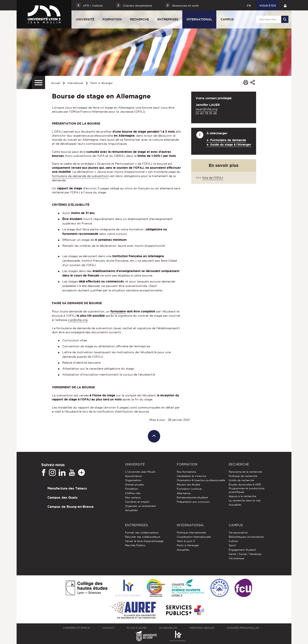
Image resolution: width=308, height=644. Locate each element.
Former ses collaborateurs (142, 533)
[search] (272, 19)
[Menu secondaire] (38, 82)
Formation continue (189, 489)
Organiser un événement (140, 506)
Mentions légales (202, 628)
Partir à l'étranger (102, 83)
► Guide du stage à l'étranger (229, 145)
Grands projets (134, 484)
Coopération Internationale (194, 537)
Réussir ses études (188, 484)
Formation (112, 19)
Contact (108, 628)
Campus (227, 19)
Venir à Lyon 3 (186, 541)
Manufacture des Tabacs (67, 488)
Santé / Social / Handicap (245, 554)
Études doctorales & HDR (245, 484)
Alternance (184, 493)
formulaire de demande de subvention (80, 176)
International (199, 19)
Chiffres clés (133, 493)
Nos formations (186, 472)
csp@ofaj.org (78, 320)
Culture (233, 541)
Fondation (132, 489)
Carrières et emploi (137, 502)
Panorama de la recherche (245, 472)
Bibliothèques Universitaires (246, 537)
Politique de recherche (243, 476)
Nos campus (133, 497)
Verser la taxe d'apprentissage (144, 541)
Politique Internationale (191, 533)
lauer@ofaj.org (207, 109)
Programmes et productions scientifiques (247, 490)
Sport (232, 545)
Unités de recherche (241, 480)
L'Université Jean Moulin (140, 472)
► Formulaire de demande (226, 140)
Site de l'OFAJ (213, 178)
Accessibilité (168, 628)
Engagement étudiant (242, 550)
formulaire (118, 311)
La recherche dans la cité (245, 500)
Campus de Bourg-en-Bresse (71, 506)
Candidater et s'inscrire (191, 476)
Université (85, 19)
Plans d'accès (137, 628)
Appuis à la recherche (242, 496)
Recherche (139, 19)
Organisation (133, 480)
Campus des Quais (63, 497)
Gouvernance (133, 476)
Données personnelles (243, 628)
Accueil (56, 83)
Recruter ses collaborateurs (143, 537)
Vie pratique (236, 558)
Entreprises (168, 19)
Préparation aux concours (193, 502)
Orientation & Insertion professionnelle (201, 480)
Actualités (131, 510)
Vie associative (238, 533)
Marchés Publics (135, 545)
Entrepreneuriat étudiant (192, 497)
